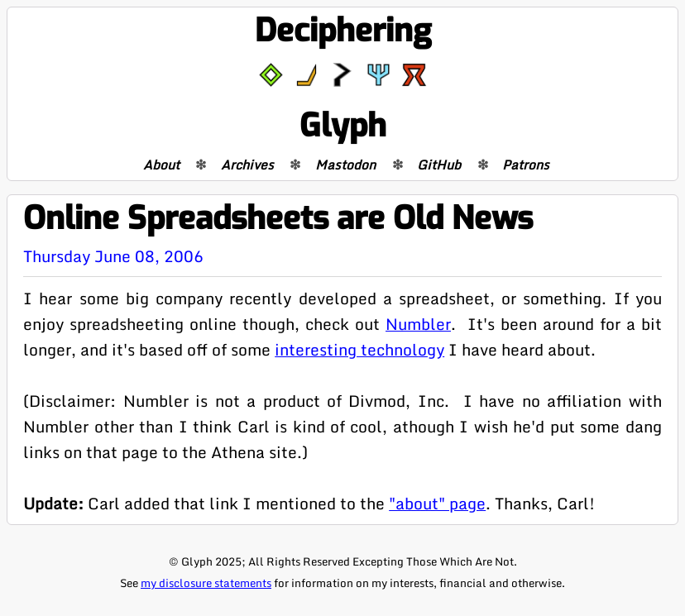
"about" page (437, 503)
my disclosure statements (206, 583)
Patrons (526, 165)
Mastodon (345, 165)
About (161, 165)
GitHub (439, 165)
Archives (247, 165)
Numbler (418, 324)
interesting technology (359, 349)
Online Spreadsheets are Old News (278, 219)
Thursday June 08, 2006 (113, 256)
